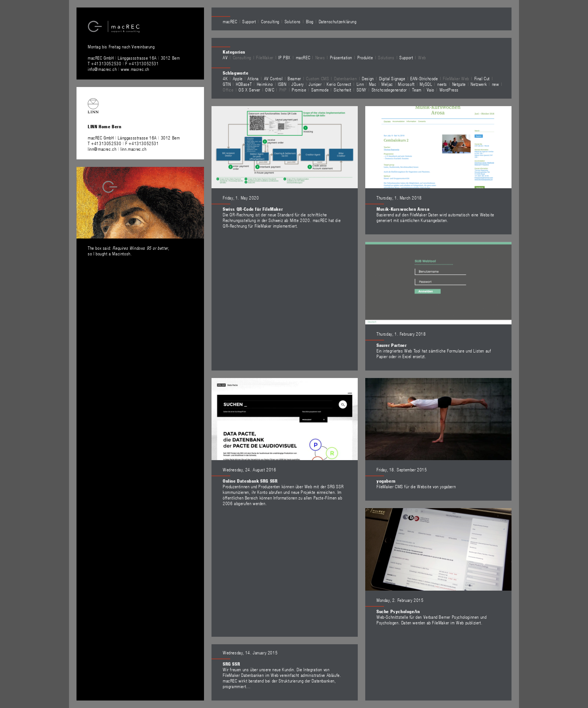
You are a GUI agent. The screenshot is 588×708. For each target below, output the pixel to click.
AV (225, 57)
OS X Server (249, 90)
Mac (373, 84)
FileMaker (265, 57)
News (320, 57)
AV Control (273, 78)
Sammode (320, 90)
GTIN (227, 84)
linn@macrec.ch (102, 149)
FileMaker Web (456, 78)
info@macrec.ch (102, 69)
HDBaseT (244, 84)
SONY (361, 90)
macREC (230, 21)
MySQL (426, 84)
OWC (270, 90)
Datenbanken (346, 78)
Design (368, 78)
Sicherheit (343, 90)
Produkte (365, 57)
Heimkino (265, 84)
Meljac (387, 84)
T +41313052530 (105, 63)
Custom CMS (317, 78)
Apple (238, 78)
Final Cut (482, 78)
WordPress (449, 90)
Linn (360, 84)
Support (249, 21)
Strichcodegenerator (389, 90)
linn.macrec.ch (133, 149)
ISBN (282, 84)
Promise (299, 90)
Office (228, 90)
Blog (310, 21)
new (496, 84)
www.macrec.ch (135, 69)
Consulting (270, 21)
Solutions (293, 21)
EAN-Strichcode (424, 78)
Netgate (459, 84)
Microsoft (406, 84)
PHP (283, 90)
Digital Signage (392, 78)
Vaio (430, 90)
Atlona (253, 78)
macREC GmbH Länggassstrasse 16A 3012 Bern (134, 58)
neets (442, 84)
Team (417, 90)
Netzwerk (479, 84)
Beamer (294, 78)
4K (225, 78)
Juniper (315, 84)
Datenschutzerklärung (338, 21)
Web (422, 57)
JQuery (298, 84)
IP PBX (284, 57)
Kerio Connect (339, 84)
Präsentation (341, 57)
